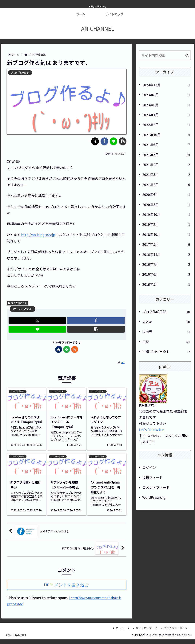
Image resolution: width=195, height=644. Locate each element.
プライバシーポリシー (175, 628)
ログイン (149, 467)
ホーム (119, 628)
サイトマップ (142, 628)
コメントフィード (156, 487)
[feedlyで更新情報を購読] (67, 349)
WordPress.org (154, 497)
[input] (165, 55)
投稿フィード (153, 477)
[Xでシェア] (95, 141)
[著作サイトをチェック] (59, 349)
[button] (123, 141)
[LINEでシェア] (113, 141)
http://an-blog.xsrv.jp (38, 235)
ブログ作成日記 (18, 303)
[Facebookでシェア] (104, 141)
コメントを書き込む (69, 585)
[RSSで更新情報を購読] (75, 349)
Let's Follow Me (151, 429)
